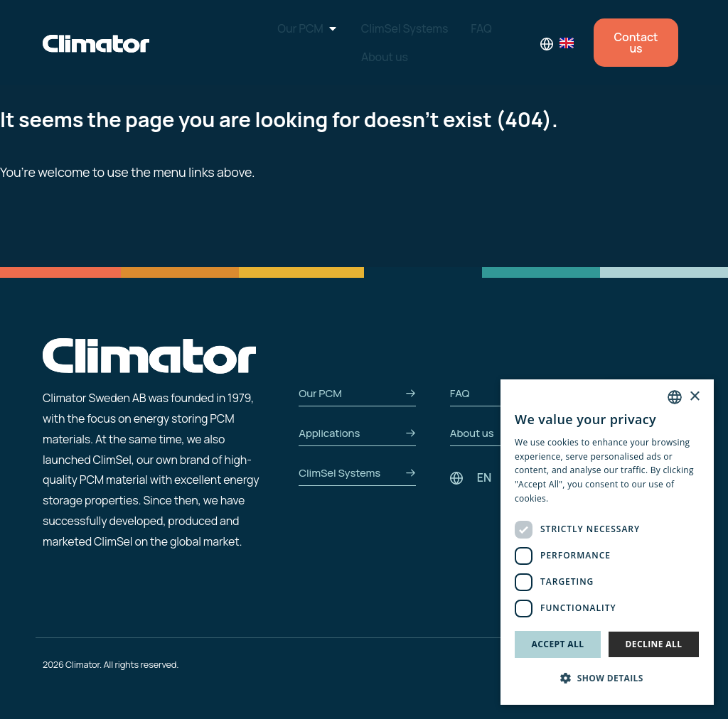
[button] (607, 679)
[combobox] (675, 397)
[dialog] (607, 542)
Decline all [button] (654, 644)
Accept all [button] (558, 644)
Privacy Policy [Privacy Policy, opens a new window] (579, 498)
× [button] (694, 397)
